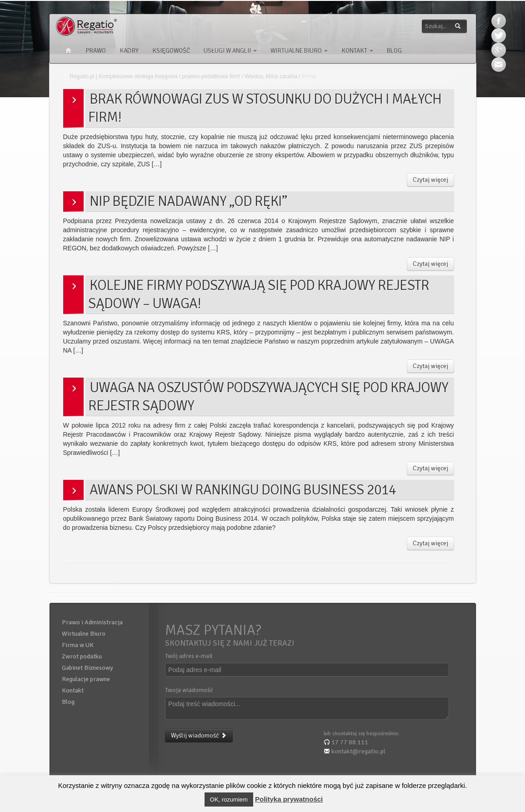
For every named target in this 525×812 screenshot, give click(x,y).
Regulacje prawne (86, 679)
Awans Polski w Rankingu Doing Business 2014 (243, 490)
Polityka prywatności (289, 799)
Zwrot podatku (82, 656)
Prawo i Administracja (92, 622)
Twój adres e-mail (189, 656)
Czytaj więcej (430, 180)
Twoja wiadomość (189, 690)
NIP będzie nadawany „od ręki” (188, 201)
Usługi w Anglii (230, 51)
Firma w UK (78, 645)
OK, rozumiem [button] (229, 800)
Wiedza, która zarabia (271, 76)
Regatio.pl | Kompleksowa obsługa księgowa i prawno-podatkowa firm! (155, 76)
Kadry (129, 51)
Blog (394, 51)
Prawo (96, 51)
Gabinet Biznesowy (87, 668)
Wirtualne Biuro (299, 51)
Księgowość (171, 51)
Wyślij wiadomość (199, 735)
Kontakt (357, 51)
